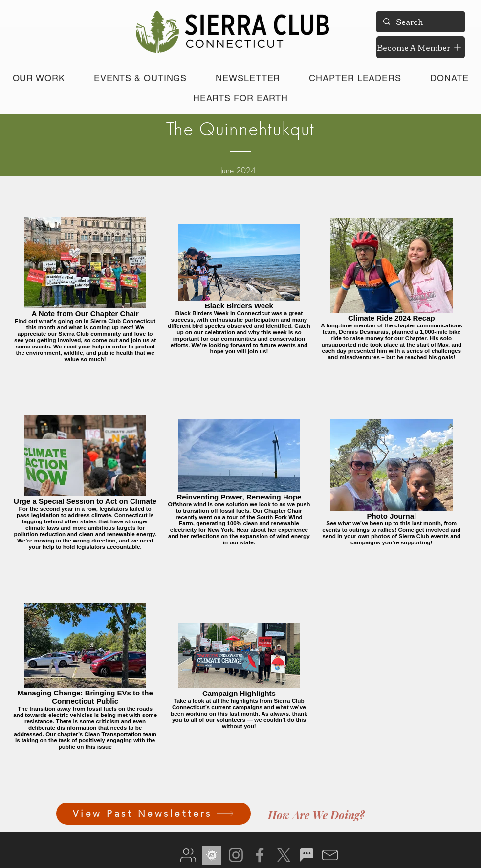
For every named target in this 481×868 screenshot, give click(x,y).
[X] (284, 855)
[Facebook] (260, 855)
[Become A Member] (421, 47)
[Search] (420, 22)
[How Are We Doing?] (316, 815)
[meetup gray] (212, 855)
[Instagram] (236, 855)
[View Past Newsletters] (153, 814)
